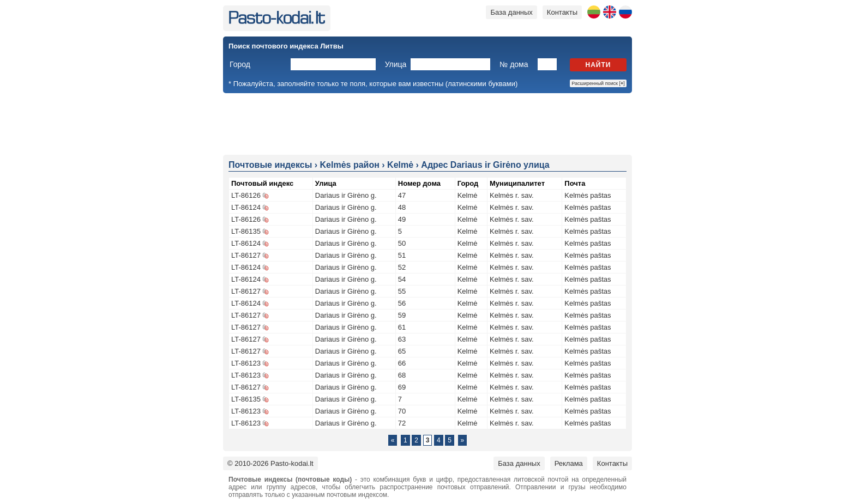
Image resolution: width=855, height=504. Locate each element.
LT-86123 (246, 363)
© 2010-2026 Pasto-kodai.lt (270, 463)
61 (402, 327)
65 (402, 351)
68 (402, 375)
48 (402, 207)
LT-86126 (246, 195)
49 (402, 219)
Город (240, 64)
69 (402, 387)
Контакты (562, 12)
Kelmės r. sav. (512, 195)
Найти (598, 65)
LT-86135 (246, 231)
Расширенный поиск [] (598, 83)
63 (402, 339)
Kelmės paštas (588, 195)
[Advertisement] (427, 123)
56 (402, 303)
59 (402, 315)
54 (402, 279)
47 (402, 195)
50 (402, 243)
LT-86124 (246, 207)
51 (402, 255)
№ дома (514, 64)
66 (402, 363)
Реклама (569, 463)
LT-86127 (246, 255)
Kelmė (468, 195)
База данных (511, 12)
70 (402, 411)
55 (402, 291)
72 (402, 423)
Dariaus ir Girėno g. (346, 195)
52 (402, 267)
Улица (396, 64)
